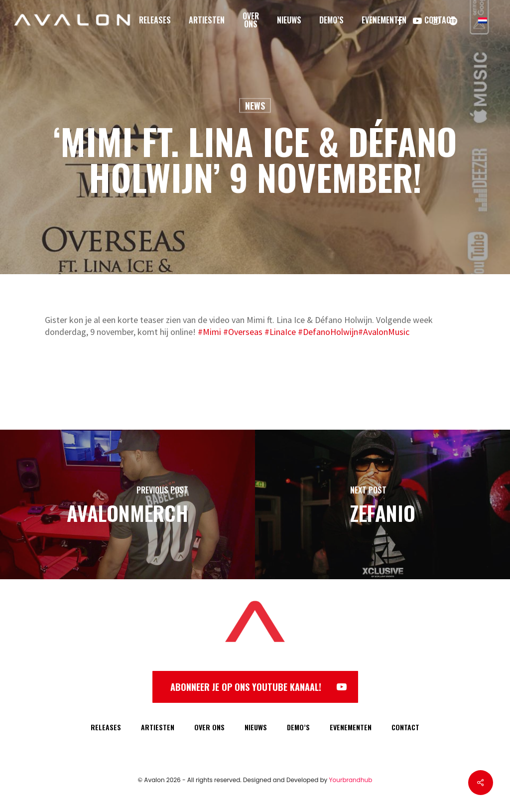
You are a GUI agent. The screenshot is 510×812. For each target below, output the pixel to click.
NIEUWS (256, 727)
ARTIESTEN (158, 727)
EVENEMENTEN (351, 727)
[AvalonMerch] (127, 504)
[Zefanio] (382, 504)
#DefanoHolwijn (328, 332)
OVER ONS (209, 727)
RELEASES (106, 727)
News (255, 106)
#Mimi (209, 332)
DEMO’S (298, 727)
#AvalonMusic (384, 332)
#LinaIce (280, 332)
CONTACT (405, 727)
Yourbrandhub (351, 780)
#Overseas (243, 332)
